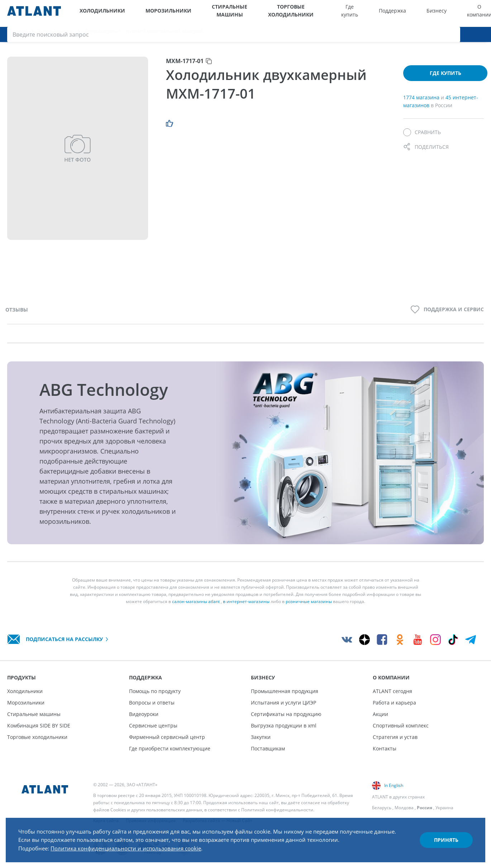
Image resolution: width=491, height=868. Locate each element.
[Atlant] (34, 13)
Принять (443, 837)
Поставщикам (268, 748)
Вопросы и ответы (152, 703)
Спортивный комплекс (401, 725)
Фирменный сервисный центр (167, 737)
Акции (380, 714)
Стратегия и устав (395, 737)
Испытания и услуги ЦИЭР (283, 703)
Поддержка (353, 13)
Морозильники (151, 13)
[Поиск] (480, 13)
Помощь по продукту (155, 691)
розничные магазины (309, 606)
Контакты (385, 748)
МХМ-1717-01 (185, 66)
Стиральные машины (207, 13)
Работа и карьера (394, 703)
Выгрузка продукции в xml (284, 725)
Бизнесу (383, 13)
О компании (413, 13)
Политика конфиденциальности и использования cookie (135, 846)
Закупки (261, 737)
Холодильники (98, 13)
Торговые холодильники (270, 13)
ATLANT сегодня (392, 691)
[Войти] (466, 13)
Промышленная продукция (285, 691)
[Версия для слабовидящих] (451, 13)
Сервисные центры (153, 725)
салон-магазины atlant (196, 606)
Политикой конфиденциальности (277, 810)
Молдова (404, 808)
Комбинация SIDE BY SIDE (39, 725)
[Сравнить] (422, 138)
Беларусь (382, 808)
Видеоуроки (144, 714)
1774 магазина (422, 102)
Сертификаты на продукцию (286, 714)
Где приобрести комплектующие (170, 748)
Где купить (323, 13)
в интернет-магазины (246, 606)
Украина (444, 808)
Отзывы (17, 315)
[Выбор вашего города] (436, 13)
